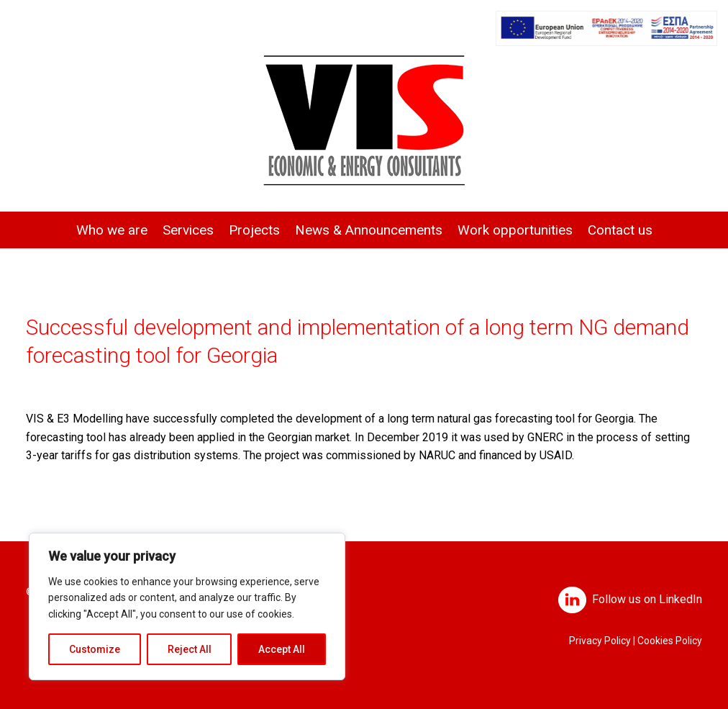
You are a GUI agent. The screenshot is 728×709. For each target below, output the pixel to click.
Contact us (620, 230)
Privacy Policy (600, 641)
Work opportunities (515, 230)
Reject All (190, 649)
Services (188, 230)
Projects (254, 230)
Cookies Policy (670, 641)
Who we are (112, 230)
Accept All (282, 649)
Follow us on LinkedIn (647, 599)
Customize (95, 649)
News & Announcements (369, 230)
